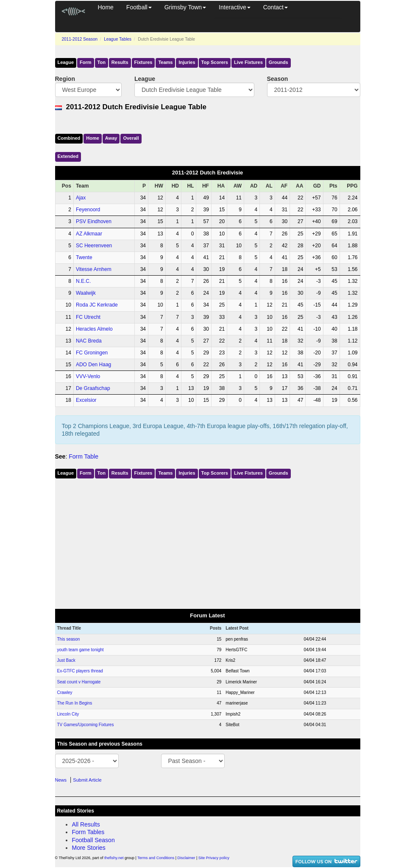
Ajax (81, 198)
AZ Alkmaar (89, 234)
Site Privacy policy (214, 858)
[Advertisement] (208, 542)
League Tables (118, 39)
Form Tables (88, 832)
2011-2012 (80, 39)
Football (139, 7)
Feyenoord (88, 210)
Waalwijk (86, 293)
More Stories (89, 848)
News (61, 780)
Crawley (65, 692)
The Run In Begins (75, 703)
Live (248, 62)
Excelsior (86, 400)
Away (111, 138)
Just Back (66, 660)
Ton (102, 62)
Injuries (187, 62)
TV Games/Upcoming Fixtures (86, 725)
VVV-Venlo (88, 376)
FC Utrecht (88, 317)
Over (131, 138)
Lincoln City (68, 714)
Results (120, 62)
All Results (86, 824)
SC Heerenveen (94, 246)
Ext (68, 156)
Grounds (279, 62)
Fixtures (143, 62)
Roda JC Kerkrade (97, 305)
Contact (276, 7)
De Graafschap (93, 388)
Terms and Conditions (156, 858)
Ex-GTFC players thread (80, 671)
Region (65, 79)
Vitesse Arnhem (94, 269)
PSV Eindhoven (94, 221)
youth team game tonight (81, 650)
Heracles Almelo (94, 329)
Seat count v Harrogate (79, 682)
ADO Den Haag (93, 365)
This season (69, 639)
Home (106, 7)
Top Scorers (215, 62)
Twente (84, 257)
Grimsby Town (185, 7)
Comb (69, 138)
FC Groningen (92, 353)
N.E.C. (83, 281)
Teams (165, 62)
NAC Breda (89, 341)
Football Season (93, 840)
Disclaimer (187, 858)
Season (278, 79)
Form (86, 62)
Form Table (84, 456)
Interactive (235, 7)
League (66, 62)
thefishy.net (114, 858)
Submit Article (87, 780)
